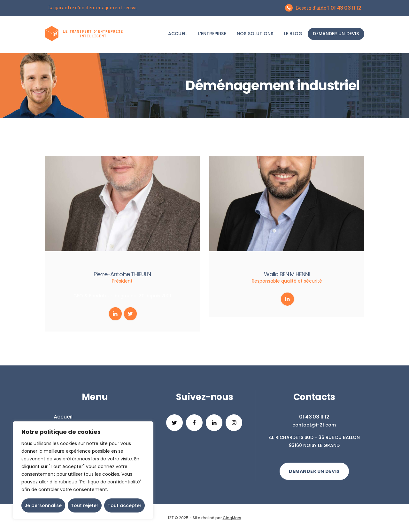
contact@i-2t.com (314, 425)
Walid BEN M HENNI (287, 274)
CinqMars (232, 518)
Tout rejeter (85, 505)
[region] (83, 470)
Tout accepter (125, 505)
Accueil (63, 417)
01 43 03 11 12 (314, 417)
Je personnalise (43, 505)
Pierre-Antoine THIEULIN (122, 274)
